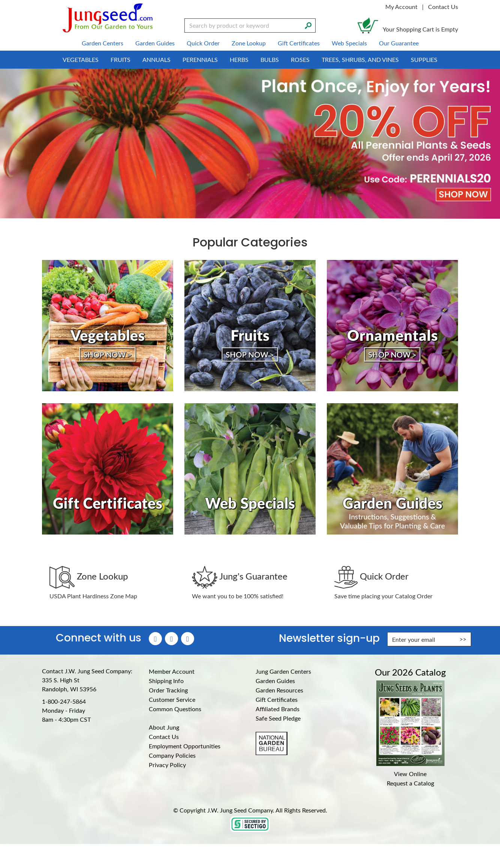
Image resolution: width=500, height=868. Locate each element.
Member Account (172, 671)
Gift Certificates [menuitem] (299, 43)
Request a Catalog (410, 783)
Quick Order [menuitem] (203, 43)
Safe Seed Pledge (278, 718)
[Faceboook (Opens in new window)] (155, 639)
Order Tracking (168, 690)
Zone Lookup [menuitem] (249, 43)
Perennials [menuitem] (200, 59)
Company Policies (172, 755)
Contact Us (443, 7)
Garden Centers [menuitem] (103, 43)
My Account (401, 7)
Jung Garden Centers (283, 671)
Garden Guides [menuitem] (155, 43)
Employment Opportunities (185, 746)
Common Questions (175, 709)
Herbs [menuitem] (239, 59)
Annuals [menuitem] (156, 59)
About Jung (164, 727)
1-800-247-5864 (64, 701)
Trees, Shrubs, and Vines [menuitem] (360, 59)
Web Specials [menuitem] (349, 43)
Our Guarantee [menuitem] (399, 43)
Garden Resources (279, 690)
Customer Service (172, 699)
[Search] (308, 25)
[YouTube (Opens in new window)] (188, 639)
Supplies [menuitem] (424, 59)
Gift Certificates (277, 699)
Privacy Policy (167, 765)
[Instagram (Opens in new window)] (171, 639)
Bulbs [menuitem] (270, 59)
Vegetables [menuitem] (81, 59)
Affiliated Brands (278, 709)
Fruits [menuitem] (121, 59)
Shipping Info (166, 681)
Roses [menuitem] (300, 59)
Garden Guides (275, 681)
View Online (410, 774)
